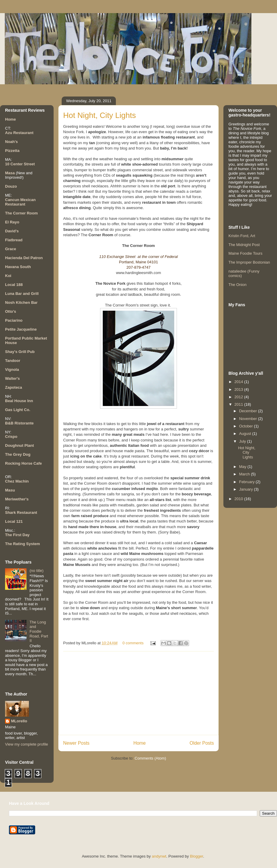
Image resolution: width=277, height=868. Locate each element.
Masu (10, 490)
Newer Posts (76, 743)
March (245, 474)
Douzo (11, 186)
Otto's (11, 311)
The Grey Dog (18, 454)
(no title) (36, 571)
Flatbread (14, 240)
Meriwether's (17, 499)
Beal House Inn (19, 401)
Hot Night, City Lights (99, 115)
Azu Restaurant (19, 133)
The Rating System (22, 544)
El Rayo (12, 222)
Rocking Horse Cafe (24, 463)
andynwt (159, 856)
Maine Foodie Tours (245, 253)
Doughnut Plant (20, 445)
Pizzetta (12, 151)
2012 (239, 397)
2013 (239, 389)
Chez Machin (17, 481)
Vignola (12, 370)
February (248, 482)
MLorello (19, 721)
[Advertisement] (138, 693)
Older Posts (202, 743)
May (243, 467)
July (243, 441)
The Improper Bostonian (249, 262)
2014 (239, 382)
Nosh (10, 302)
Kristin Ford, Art (242, 236)
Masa (10, 173)
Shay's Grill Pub (20, 352)
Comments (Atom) (150, 758)
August (246, 434)
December (249, 411)
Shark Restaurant (21, 512)
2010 (239, 499)
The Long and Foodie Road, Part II (39, 631)
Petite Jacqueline (21, 329)
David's (12, 231)
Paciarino (14, 320)
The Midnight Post (244, 245)
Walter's (13, 378)
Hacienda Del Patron (24, 258)
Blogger (197, 856)
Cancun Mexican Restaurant (20, 202)
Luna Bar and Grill (22, 294)
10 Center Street (20, 164)
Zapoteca (14, 387)
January (247, 489)
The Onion (238, 285)
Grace (11, 249)
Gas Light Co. (18, 410)
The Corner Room (21, 213)
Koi (8, 276)
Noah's (11, 142)
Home (140, 743)
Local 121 (14, 521)
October (247, 426)
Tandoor (13, 361)
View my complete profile (27, 744)
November (249, 419)
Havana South (18, 267)
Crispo (11, 437)
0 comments (133, 643)
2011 (239, 404)
